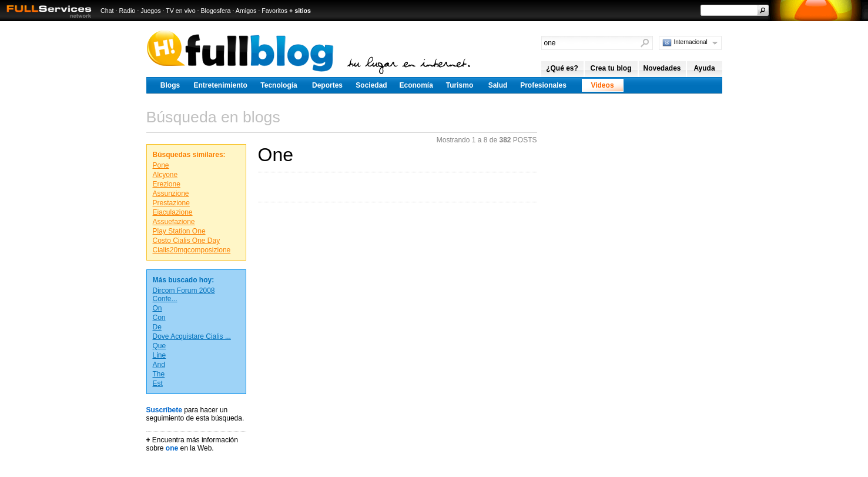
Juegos (150, 11)
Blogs (170, 85)
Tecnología (279, 85)
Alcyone (165, 175)
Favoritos (274, 11)
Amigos (246, 11)
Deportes (327, 85)
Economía (416, 85)
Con (159, 318)
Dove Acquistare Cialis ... (192, 336)
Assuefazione (174, 222)
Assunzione (171, 194)
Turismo (460, 85)
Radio (127, 11)
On (157, 308)
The (159, 374)
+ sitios (300, 11)
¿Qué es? (562, 68)
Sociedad (371, 85)
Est (158, 383)
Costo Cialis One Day (187, 241)
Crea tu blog (611, 68)
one (172, 448)
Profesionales (543, 85)
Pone (161, 165)
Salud (498, 85)
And (159, 365)
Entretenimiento (221, 85)
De (157, 327)
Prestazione (171, 203)
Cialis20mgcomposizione (192, 250)
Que (160, 346)
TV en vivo (180, 11)
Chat (107, 11)
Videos (602, 85)
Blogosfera (216, 11)
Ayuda (704, 68)
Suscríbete (164, 410)
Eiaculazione (173, 212)
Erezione (167, 184)
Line (160, 355)
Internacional (691, 42)
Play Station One (179, 231)
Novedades (662, 68)
